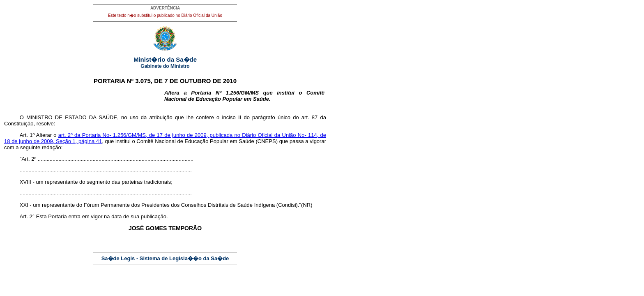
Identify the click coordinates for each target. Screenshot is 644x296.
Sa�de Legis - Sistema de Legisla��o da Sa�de (165, 258)
